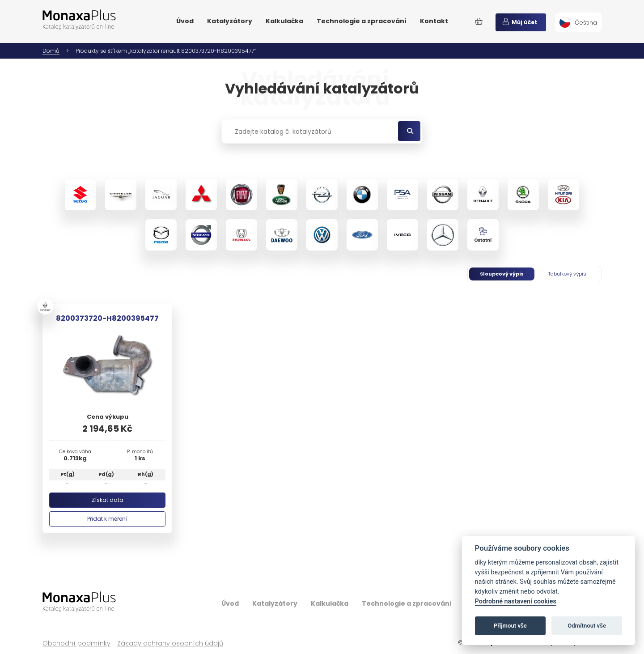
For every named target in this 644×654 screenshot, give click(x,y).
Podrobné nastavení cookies (516, 601)
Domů (51, 51)
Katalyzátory (230, 21)
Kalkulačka (284, 21)
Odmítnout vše (587, 626)
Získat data (108, 500)
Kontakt (434, 21)
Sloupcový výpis (502, 274)
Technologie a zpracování (362, 21)
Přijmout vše (510, 626)
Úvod (185, 21)
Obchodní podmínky (76, 643)
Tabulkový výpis (567, 274)
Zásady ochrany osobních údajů (170, 643)
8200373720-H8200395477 (107, 318)
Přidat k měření (107, 519)
